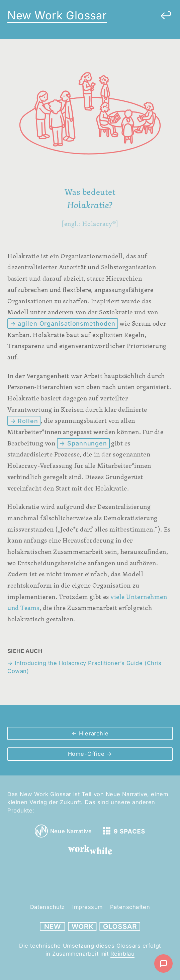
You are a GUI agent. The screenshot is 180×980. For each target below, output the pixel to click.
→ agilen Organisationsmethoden (63, 323)
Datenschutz (48, 907)
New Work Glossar (57, 15)
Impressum (87, 907)
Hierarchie (93, 733)
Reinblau (122, 954)
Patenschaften (130, 907)
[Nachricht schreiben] (163, 963)
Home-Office (87, 754)
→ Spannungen (83, 443)
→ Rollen (24, 421)
